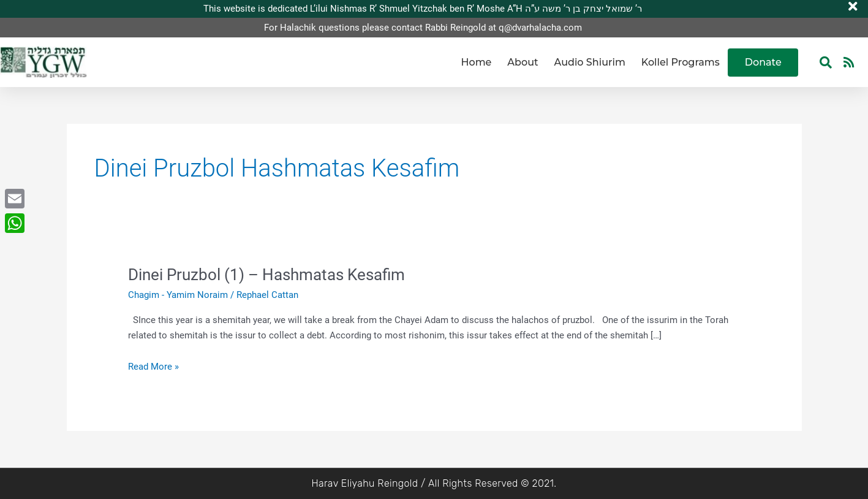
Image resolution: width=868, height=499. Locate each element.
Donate (763, 62)
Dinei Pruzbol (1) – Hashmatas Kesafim (266, 275)
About (523, 62)
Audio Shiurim (590, 62)
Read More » (153, 366)
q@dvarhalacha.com (540, 28)
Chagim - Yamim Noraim (178, 295)
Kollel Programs (681, 62)
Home (477, 62)
